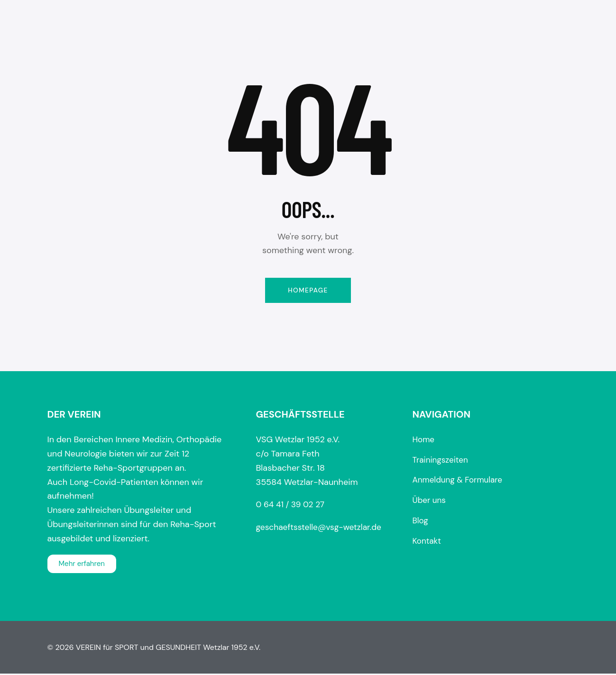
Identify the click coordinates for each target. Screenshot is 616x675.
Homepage (308, 291)
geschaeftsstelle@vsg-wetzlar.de (321, 528)
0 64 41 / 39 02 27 (292, 506)
